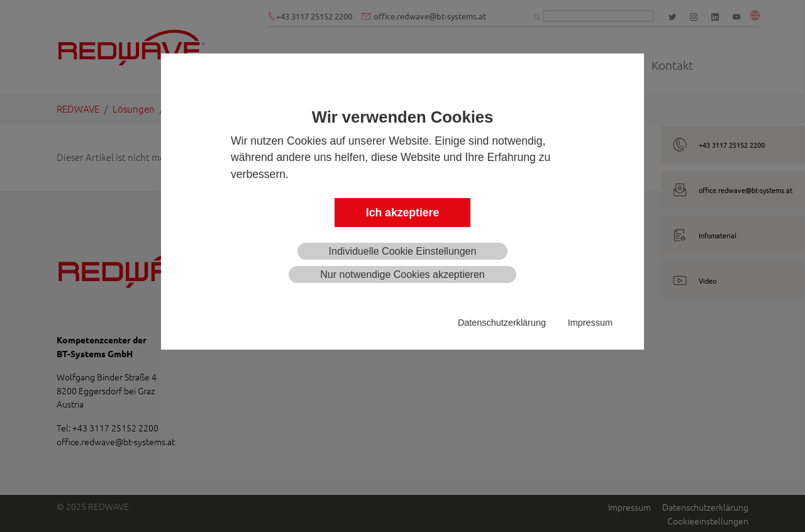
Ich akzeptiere (402, 213)
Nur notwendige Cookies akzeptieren (402, 274)
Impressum (590, 323)
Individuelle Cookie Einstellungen (403, 251)
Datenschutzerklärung (502, 323)
